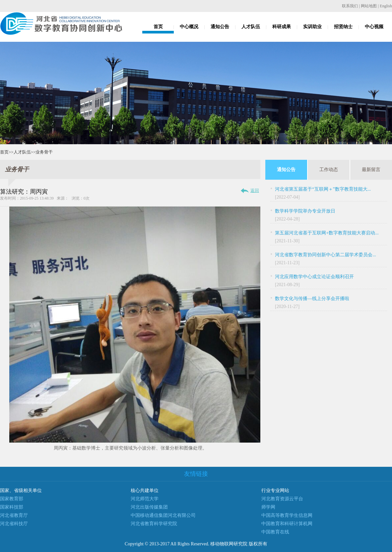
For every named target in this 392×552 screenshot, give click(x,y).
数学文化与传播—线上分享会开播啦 (312, 299)
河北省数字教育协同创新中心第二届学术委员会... (326, 255)
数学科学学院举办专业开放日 (305, 211)
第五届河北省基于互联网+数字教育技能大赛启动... (327, 233)
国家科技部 (12, 507)
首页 (158, 27)
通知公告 (220, 27)
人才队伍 (251, 27)
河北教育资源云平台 (282, 499)
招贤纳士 (343, 27)
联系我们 (350, 6)
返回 (255, 190)
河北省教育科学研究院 (154, 524)
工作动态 (329, 170)
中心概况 (189, 27)
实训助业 (312, 27)
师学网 (268, 507)
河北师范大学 (145, 499)
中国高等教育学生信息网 (287, 515)
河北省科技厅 (14, 524)
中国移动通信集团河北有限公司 (163, 515)
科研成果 (282, 27)
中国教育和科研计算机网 (287, 524)
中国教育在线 (275, 532)
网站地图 (369, 6)
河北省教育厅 (14, 515)
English (386, 6)
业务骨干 (44, 152)
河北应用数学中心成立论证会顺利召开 (314, 277)
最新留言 (371, 170)
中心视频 (374, 27)
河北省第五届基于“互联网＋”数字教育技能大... (323, 189)
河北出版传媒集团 (149, 507)
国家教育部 (12, 499)
